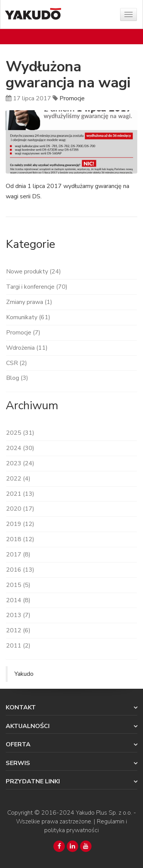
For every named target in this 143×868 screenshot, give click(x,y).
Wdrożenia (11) (27, 348)
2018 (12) (20, 539)
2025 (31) (20, 433)
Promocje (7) (23, 333)
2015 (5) (18, 585)
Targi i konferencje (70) (37, 287)
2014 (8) (18, 600)
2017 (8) (18, 555)
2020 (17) (20, 509)
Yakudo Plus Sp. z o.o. (104, 813)
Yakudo (24, 674)
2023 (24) (20, 463)
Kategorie (31, 244)
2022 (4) (18, 479)
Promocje (72, 98)
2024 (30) (20, 448)
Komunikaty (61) (28, 317)
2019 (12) (20, 524)
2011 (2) (18, 646)
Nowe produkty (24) (34, 272)
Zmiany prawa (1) (29, 302)
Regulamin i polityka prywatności (86, 826)
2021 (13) (20, 494)
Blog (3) (17, 378)
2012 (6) (18, 630)
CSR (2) (17, 363)
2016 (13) (20, 570)
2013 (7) (18, 615)
